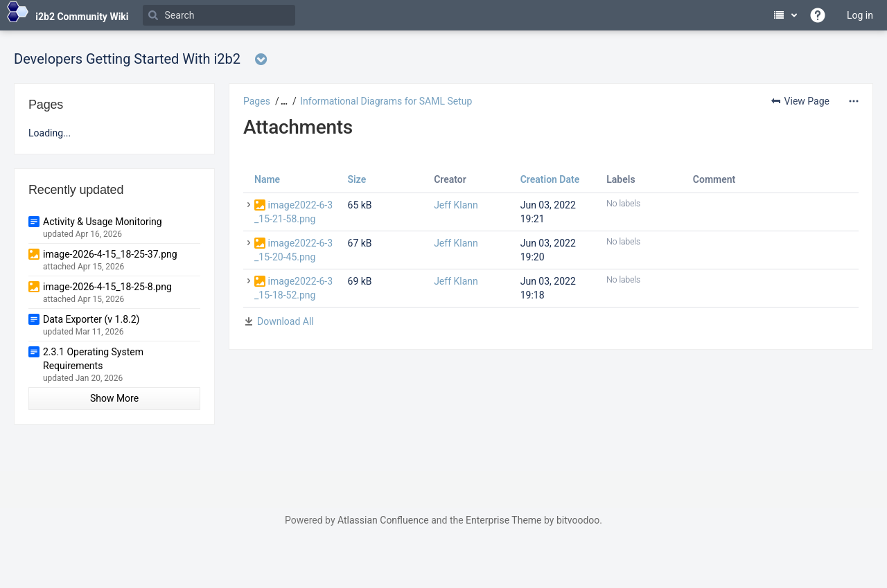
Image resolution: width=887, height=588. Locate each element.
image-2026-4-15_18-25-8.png (107, 287)
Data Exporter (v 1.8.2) (91, 319)
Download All (286, 321)
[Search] (219, 15)
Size (357, 179)
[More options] (854, 101)
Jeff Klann (456, 205)
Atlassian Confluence (383, 520)
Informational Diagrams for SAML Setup (386, 101)
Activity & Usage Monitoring (103, 222)
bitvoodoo (578, 520)
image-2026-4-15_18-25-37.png (110, 254)
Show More (114, 398)
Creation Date (550, 179)
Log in (860, 15)
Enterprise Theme (503, 520)
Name (267, 179)
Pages (257, 101)
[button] (282, 101)
